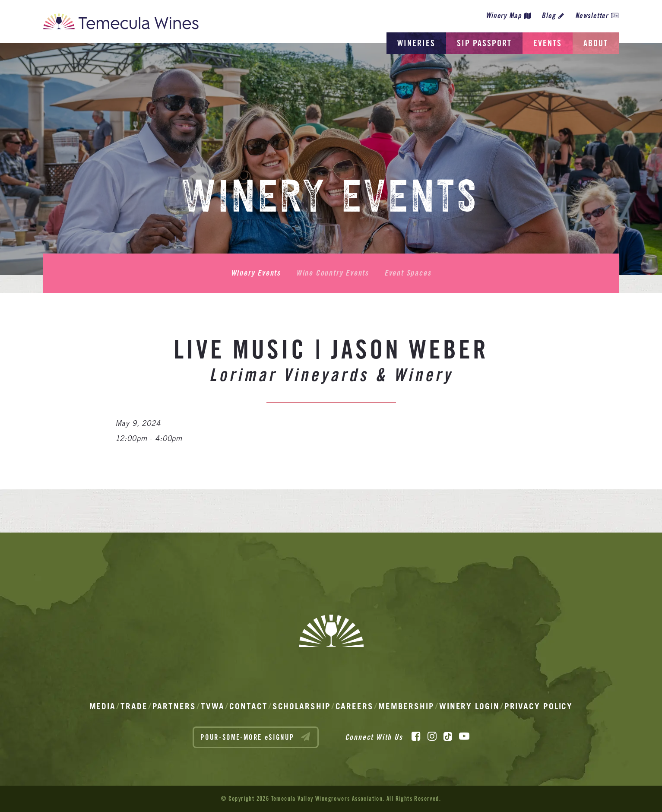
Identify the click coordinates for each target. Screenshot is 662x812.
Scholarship (302, 706)
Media (103, 706)
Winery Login (469, 706)
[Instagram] (432, 736)
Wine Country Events (333, 273)
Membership (406, 706)
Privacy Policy (539, 706)
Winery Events (256, 273)
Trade (134, 706)
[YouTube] (464, 736)
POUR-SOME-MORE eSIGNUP (256, 737)
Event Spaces (408, 273)
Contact (248, 706)
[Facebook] (416, 736)
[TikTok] (448, 736)
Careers (355, 706)
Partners (174, 706)
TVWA (213, 706)
